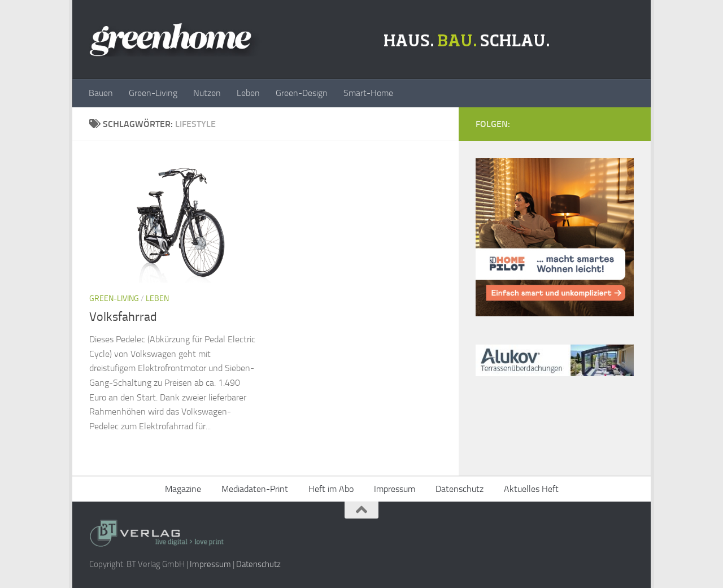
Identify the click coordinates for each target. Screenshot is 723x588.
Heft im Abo (331, 489)
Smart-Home (368, 93)
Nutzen (207, 93)
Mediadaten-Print (255, 489)
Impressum (395, 489)
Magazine (183, 489)
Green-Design (302, 93)
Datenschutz (460, 489)
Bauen (101, 93)
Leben (248, 93)
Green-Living (153, 93)
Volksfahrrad (123, 317)
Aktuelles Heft (531, 489)
